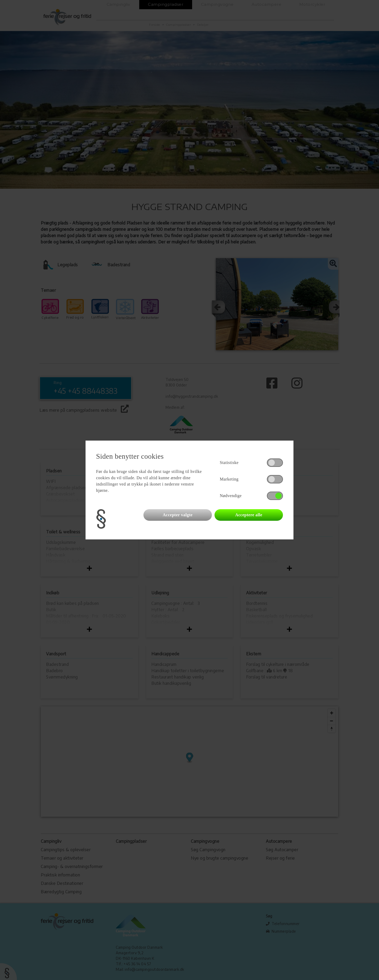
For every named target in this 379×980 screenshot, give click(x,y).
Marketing (229, 479)
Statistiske (229, 463)
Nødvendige (231, 496)
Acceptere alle (249, 515)
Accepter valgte (178, 515)
